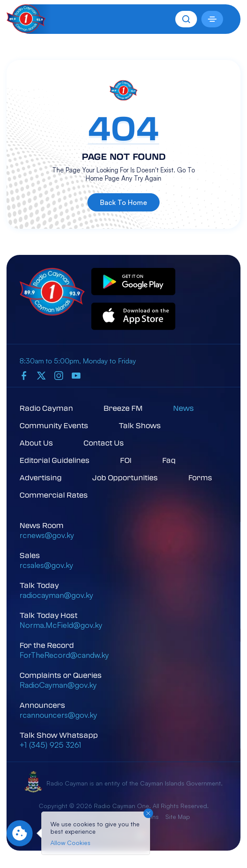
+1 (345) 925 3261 (50, 745)
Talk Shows (140, 425)
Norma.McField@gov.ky (61, 625)
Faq (169, 460)
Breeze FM (123, 408)
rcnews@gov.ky (47, 535)
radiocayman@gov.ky (56, 595)
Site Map (178, 817)
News (184, 408)
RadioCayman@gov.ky (58, 685)
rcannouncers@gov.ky (58, 715)
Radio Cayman (46, 408)
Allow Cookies (70, 843)
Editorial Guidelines (55, 460)
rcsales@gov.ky (46, 565)
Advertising (41, 477)
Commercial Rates (54, 495)
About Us (36, 443)
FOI (126, 460)
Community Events (54, 425)
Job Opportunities (125, 477)
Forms (200, 477)
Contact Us (104, 443)
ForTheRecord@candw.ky (64, 655)
